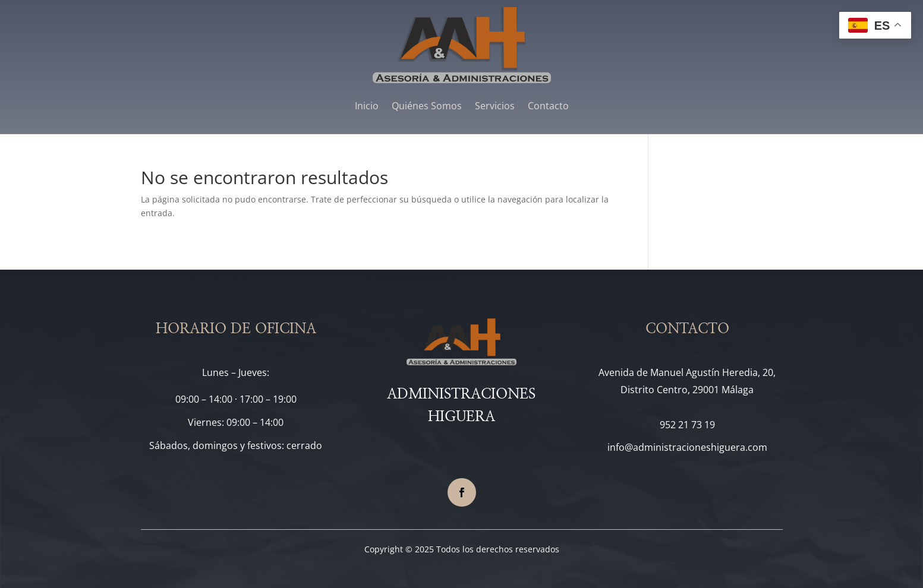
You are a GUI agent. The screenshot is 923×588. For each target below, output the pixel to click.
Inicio (367, 106)
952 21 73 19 (687, 425)
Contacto (548, 106)
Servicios (495, 106)
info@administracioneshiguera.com (687, 447)
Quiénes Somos (427, 106)
